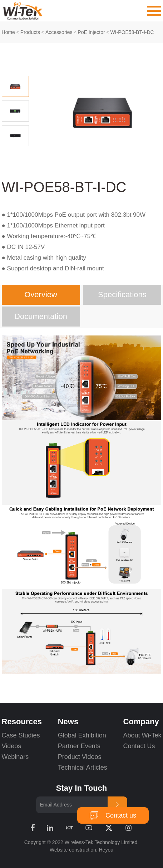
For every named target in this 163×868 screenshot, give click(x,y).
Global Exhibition (82, 735)
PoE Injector (91, 32)
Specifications (122, 295)
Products (30, 32)
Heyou (106, 850)
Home (8, 32)
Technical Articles (83, 768)
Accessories (59, 32)
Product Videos (81, 757)
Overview (41, 295)
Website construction (73, 850)
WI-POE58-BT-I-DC (132, 32)
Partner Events (79, 746)
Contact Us (139, 746)
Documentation (41, 316)
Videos (12, 746)
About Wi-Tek (142, 735)
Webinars (15, 757)
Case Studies (21, 735)
